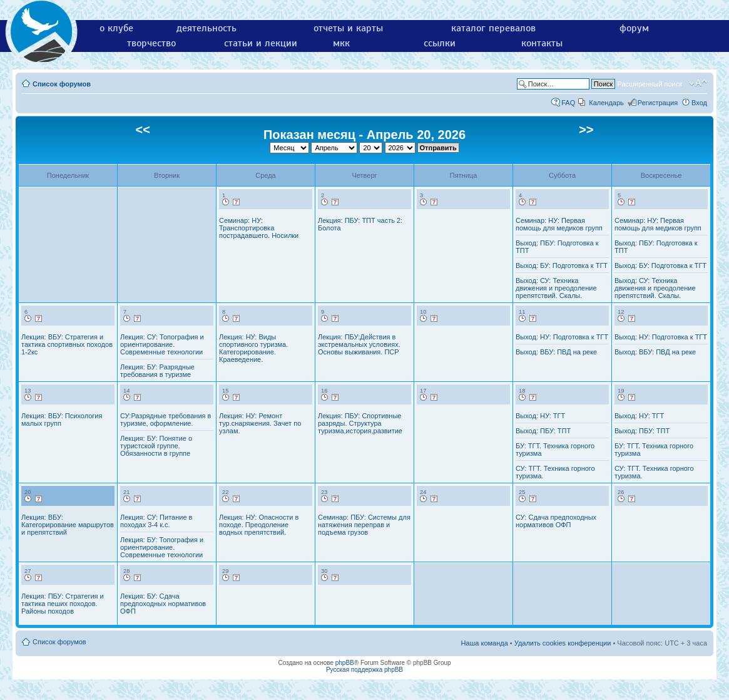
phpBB (345, 663)
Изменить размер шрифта (698, 83)
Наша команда (484, 643)
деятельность (206, 28)
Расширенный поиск (650, 84)
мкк (341, 43)
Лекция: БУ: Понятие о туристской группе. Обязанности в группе (156, 446)
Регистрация (658, 103)
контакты (542, 43)
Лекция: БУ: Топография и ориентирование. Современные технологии (162, 547)
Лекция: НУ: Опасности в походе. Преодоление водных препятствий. (259, 525)
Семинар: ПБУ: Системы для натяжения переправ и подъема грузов (364, 525)
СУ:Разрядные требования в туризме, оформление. (166, 419)
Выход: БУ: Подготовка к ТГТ (562, 265)
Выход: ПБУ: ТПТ (543, 431)
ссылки (440, 43)
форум (634, 28)
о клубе (116, 28)
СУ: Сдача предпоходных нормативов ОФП (556, 521)
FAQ (568, 103)
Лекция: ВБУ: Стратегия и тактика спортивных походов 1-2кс (67, 344)
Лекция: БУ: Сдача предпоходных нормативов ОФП (163, 604)
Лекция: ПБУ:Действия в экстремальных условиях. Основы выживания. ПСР (359, 344)
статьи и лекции (261, 43)
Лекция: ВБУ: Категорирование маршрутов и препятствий (68, 525)
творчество (151, 43)
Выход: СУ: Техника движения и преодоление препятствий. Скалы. (556, 288)
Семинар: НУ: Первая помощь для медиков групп (559, 224)
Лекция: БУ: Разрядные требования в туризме (157, 371)
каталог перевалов (493, 28)
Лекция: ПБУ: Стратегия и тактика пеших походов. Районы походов (63, 604)
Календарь (606, 103)
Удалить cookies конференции (563, 643)
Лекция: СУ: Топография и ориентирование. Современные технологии (162, 344)
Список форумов (62, 84)
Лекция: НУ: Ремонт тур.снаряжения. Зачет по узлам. (260, 423)
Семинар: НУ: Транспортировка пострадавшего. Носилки (259, 228)
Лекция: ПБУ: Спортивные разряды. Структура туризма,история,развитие (360, 423)
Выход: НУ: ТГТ (540, 416)
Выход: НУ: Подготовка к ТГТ (562, 337)
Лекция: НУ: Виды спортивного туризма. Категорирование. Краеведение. (253, 348)
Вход (699, 103)
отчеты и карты (348, 28)
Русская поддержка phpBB (365, 670)
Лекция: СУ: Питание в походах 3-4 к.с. (156, 521)
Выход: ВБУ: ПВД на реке (556, 352)
